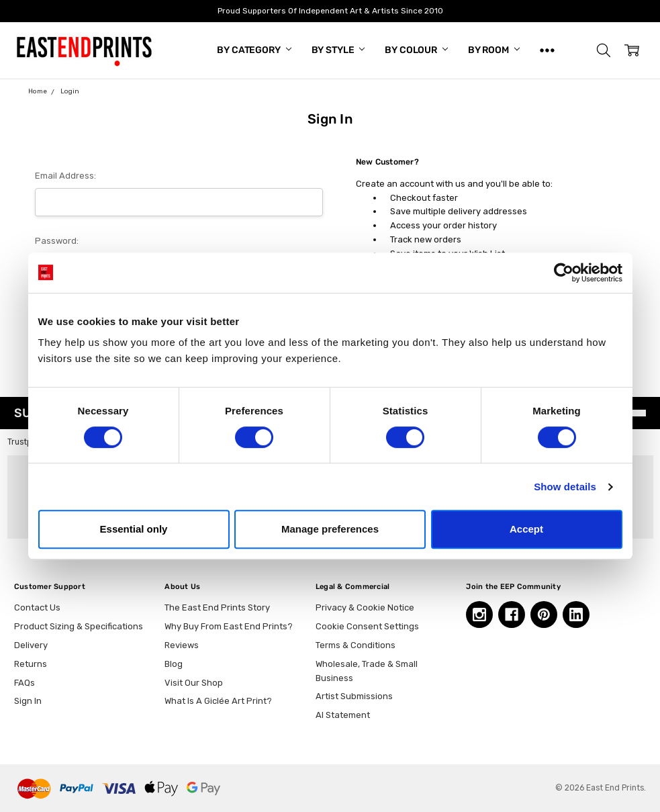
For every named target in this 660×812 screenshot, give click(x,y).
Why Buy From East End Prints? (229, 626)
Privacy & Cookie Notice (365, 607)
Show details (565, 487)
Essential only (134, 529)
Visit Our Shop (194, 683)
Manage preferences (330, 529)
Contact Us (37, 607)
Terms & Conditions (356, 645)
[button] (604, 50)
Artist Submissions (354, 696)
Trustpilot (26, 442)
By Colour (416, 50)
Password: (57, 241)
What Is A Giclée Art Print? (218, 701)
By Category (254, 50)
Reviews (182, 645)
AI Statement (343, 715)
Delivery (31, 645)
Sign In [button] (28, 701)
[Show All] (547, 50)
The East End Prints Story (217, 607)
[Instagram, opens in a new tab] (479, 615)
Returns (31, 664)
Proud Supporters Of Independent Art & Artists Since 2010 (330, 11)
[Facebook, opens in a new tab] (512, 615)
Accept (526, 529)
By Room (494, 50)
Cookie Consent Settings (367, 626)
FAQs (25, 683)
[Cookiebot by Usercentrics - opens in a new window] (564, 273)
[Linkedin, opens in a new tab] (576, 615)
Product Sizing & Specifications (79, 626)
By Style (338, 50)
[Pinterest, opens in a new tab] (544, 615)
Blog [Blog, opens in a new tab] (174, 664)
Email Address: (65, 176)
